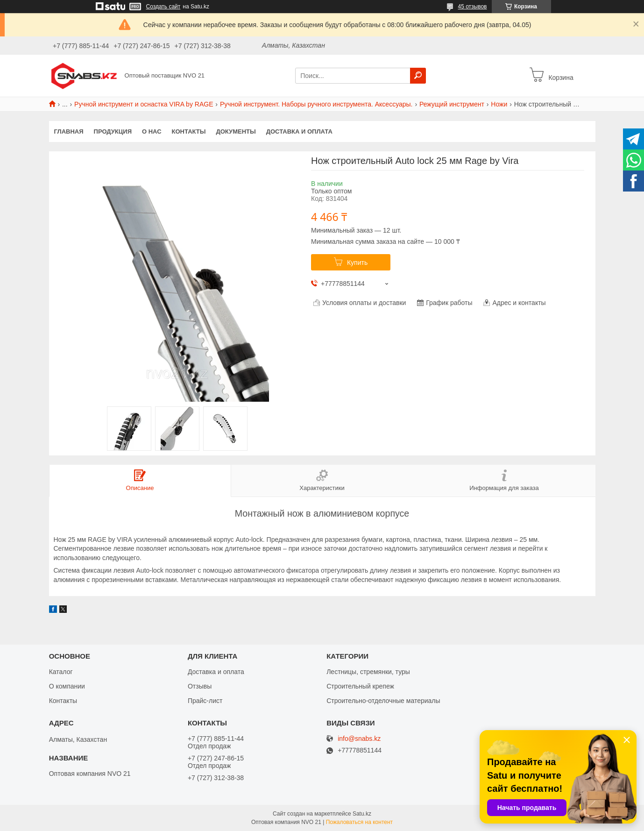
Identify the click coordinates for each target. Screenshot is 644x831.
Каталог (61, 672)
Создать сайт (163, 7)
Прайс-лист (205, 701)
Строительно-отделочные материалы (383, 701)
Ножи (499, 104)
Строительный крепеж (360, 686)
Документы (236, 131)
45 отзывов (472, 7)
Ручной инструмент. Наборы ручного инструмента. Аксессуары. (316, 104)
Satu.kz (362, 814)
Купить (357, 263)
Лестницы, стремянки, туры (368, 672)
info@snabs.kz (359, 739)
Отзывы (200, 686)
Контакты (189, 131)
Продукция (113, 131)
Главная (69, 131)
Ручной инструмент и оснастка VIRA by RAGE (144, 104)
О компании (67, 686)
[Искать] (418, 76)
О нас (152, 131)
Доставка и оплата (299, 131)
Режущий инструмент (452, 104)
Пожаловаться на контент (359, 822)
